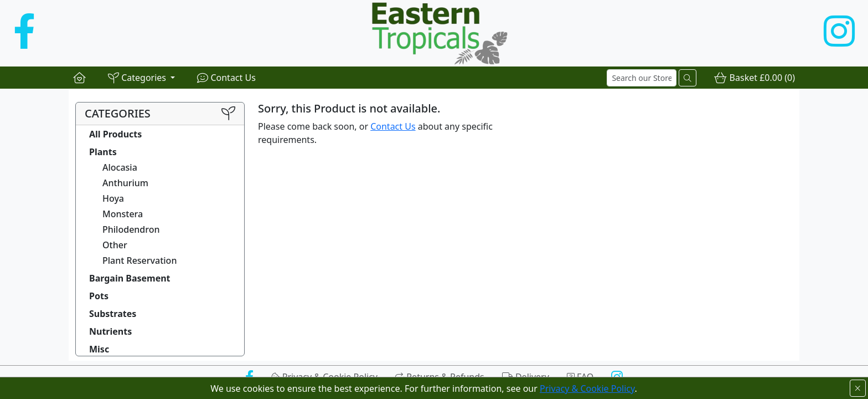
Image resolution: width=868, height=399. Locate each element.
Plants (103, 152)
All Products (115, 134)
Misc (99, 349)
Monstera (123, 214)
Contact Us (393, 126)
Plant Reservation (139, 260)
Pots (99, 296)
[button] (141, 78)
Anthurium (125, 183)
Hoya (113, 198)
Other (115, 245)
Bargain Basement (130, 278)
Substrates (113, 314)
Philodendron (131, 229)
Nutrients (110, 331)
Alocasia (120, 167)
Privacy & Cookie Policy (587, 388)
